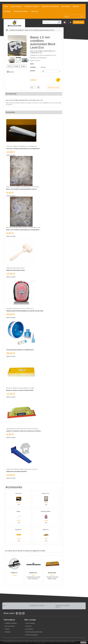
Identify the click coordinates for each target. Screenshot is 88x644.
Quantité (33, 71)
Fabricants (34, 11)
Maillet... (19, 511)
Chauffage (7, 11)
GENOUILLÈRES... (46, 511)
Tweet (9, 66)
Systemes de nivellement (50, 6)
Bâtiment (76, 6)
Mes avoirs (29, 626)
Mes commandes (30, 623)
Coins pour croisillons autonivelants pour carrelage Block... (22, 146)
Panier (79, 22)
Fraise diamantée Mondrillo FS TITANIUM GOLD (20, 350)
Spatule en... (46, 530)
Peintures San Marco (21, 11)
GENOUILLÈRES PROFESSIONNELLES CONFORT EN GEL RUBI (25, 311)
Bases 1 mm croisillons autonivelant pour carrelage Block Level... (24, 227)
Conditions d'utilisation (11, 623)
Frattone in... (14, 573)
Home (6, 6)
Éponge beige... (52, 573)
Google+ (23, 66)
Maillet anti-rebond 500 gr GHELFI (15, 268)
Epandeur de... (33, 573)
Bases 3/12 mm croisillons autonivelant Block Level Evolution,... (23, 187)
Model (32, 64)
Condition (33, 67)
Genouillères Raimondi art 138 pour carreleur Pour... (20, 309)
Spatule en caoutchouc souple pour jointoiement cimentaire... (24, 431)
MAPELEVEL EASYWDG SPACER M (16, 471)
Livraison (7, 629)
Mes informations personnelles (34, 632)
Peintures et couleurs (32, 6)
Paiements (8, 632)
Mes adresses (30, 629)
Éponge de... (19, 530)
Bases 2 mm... (46, 493)
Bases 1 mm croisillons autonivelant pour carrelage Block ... (24, 230)
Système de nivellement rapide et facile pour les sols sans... (22, 469)
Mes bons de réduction (32, 635)
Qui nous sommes (10, 626)
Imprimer (12, 72)
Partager (16, 66)
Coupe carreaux (16, 6)
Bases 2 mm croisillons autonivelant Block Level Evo (21, 189)
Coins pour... (19, 493)
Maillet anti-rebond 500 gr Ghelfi (15, 270)
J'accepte (83, 642)
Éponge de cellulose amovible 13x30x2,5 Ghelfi (20, 390)
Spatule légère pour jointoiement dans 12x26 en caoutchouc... (23, 429)
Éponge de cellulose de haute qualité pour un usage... (21, 388)
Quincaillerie (66, 6)
